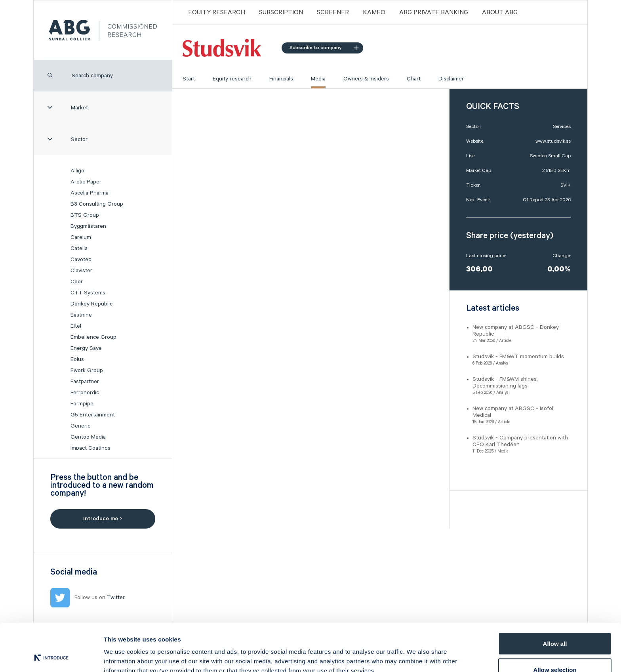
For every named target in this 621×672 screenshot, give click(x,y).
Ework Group (87, 370)
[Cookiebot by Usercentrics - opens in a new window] (51, 657)
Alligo (77, 171)
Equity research (232, 79)
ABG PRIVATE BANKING (434, 12)
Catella (79, 248)
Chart (414, 79)
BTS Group (85, 215)
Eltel (76, 326)
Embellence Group (93, 337)
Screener (333, 12)
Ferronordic (85, 393)
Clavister (81, 271)
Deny (555, 651)
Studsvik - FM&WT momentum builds (518, 357)
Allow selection (555, 625)
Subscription (281, 12)
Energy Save (86, 348)
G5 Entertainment (93, 415)
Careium (81, 237)
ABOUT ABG (500, 12)
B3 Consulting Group (97, 204)
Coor (77, 282)
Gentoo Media (88, 437)
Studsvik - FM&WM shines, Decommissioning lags (505, 383)
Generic (80, 426)
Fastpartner (85, 382)
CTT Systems (88, 293)
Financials (281, 79)
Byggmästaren (88, 226)
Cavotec (81, 260)
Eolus (77, 359)
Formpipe (82, 404)
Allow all (555, 599)
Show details (416, 652)
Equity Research (217, 12)
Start (189, 79)
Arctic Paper (86, 182)
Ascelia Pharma (90, 193)
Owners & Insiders (366, 79)
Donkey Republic (91, 304)
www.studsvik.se (553, 141)
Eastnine (81, 315)
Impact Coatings (90, 448)
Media (318, 79)
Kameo (374, 12)
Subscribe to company (324, 48)
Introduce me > (103, 519)
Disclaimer (451, 79)
